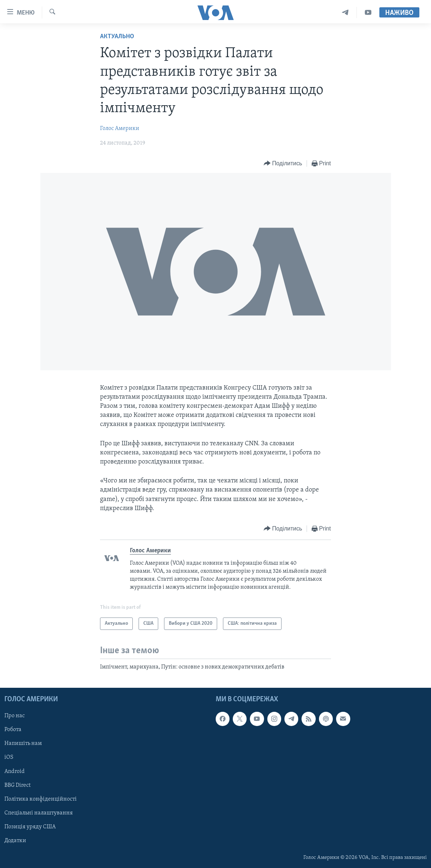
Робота (13, 730)
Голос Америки (120, 129)
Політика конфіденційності (41, 799)
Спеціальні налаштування (39, 813)
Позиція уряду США (30, 826)
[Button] (283, 164)
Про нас (15, 716)
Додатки (15, 841)
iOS (9, 757)
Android (15, 771)
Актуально (117, 37)
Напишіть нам (23, 743)
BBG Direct (17, 785)
